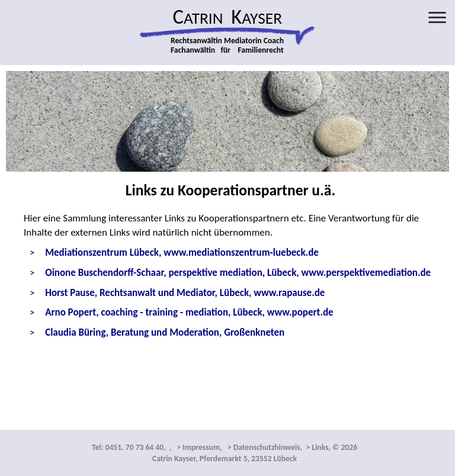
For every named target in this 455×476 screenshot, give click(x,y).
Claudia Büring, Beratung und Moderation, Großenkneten (165, 332)
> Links (316, 447)
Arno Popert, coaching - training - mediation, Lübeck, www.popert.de (189, 312)
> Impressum (197, 447)
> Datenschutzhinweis (263, 447)
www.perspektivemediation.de (238, 273)
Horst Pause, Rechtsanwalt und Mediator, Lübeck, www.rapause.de (185, 293)
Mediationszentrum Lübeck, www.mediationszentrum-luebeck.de (182, 253)
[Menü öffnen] (437, 17)
